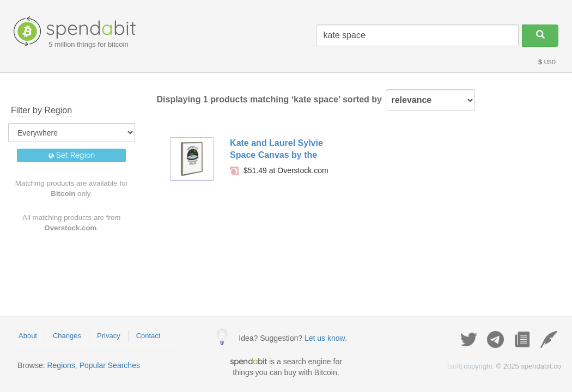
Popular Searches (110, 365)
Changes (67, 336)
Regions (61, 365)
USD (546, 62)
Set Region (72, 155)
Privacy (109, 336)
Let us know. (326, 338)
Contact (148, 336)
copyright (470, 366)
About (28, 336)
